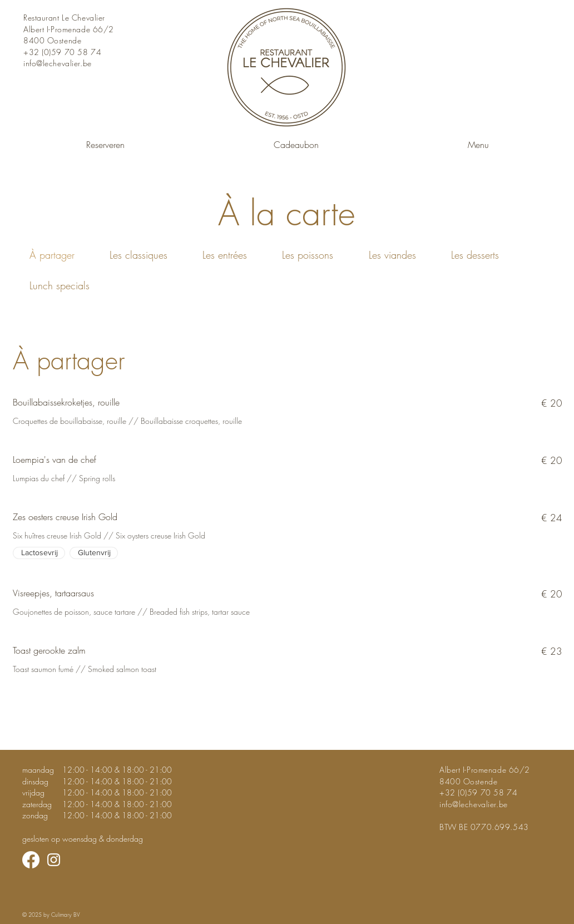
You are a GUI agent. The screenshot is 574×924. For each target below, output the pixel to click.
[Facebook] (31, 860)
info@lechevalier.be (58, 63)
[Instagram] (54, 860)
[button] (478, 140)
